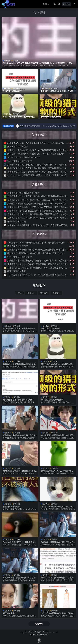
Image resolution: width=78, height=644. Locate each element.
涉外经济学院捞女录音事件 (52, 117)
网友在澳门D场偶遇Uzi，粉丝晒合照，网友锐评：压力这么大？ (19, 118)
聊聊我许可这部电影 (17, 271)
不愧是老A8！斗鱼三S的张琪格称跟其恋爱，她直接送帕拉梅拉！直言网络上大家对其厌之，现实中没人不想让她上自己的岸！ (39, 64)
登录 (66, 4)
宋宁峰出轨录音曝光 (17, 221)
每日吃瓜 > (41, 134)
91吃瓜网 (38, 632)
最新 (20, 293)
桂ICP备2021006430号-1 (39, 634)
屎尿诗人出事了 (10, 613)
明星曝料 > (41, 184)
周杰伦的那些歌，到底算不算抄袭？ (24, 157)
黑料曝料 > (41, 234)
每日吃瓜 (7, 61)
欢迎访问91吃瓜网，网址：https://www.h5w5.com (47, 126)
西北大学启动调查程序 (12, 91)
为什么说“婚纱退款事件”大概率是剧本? (57, 613)
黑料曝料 (39, 12)
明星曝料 (56, 293)
